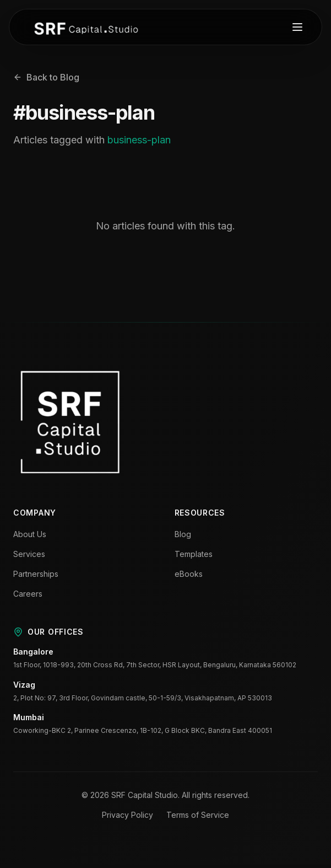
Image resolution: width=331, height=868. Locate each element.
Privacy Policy (127, 815)
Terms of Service (198, 815)
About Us (30, 534)
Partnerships (36, 574)
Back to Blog (46, 77)
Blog (183, 534)
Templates (194, 554)
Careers (28, 594)
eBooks (189, 574)
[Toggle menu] (297, 27)
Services (29, 554)
